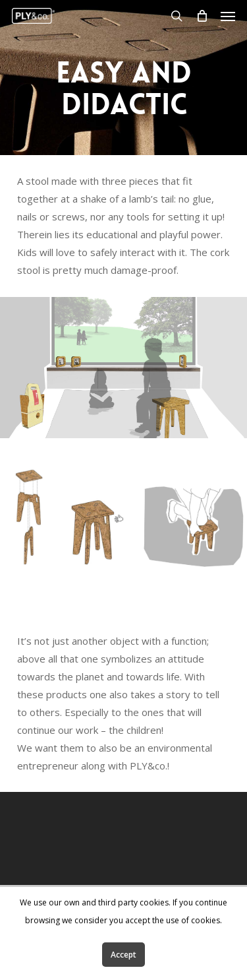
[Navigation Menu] (228, 16)
